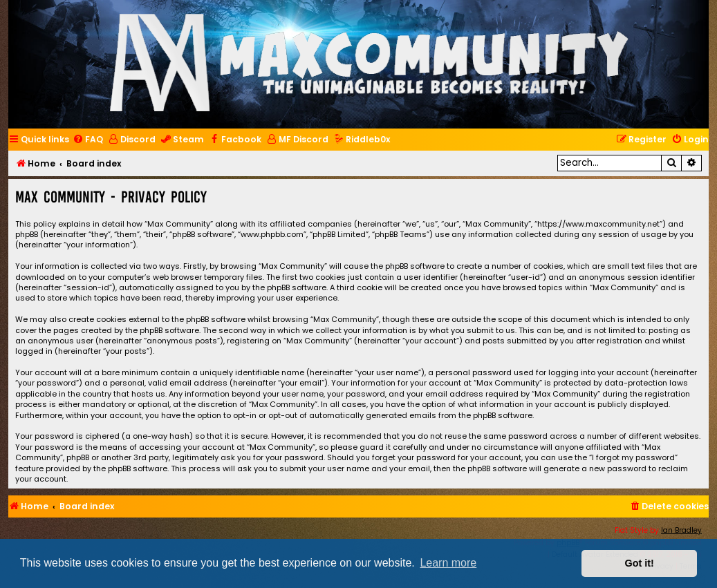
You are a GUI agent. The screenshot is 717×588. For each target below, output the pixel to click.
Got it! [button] (640, 563)
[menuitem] (88, 140)
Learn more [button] (448, 563)
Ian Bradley (681, 530)
